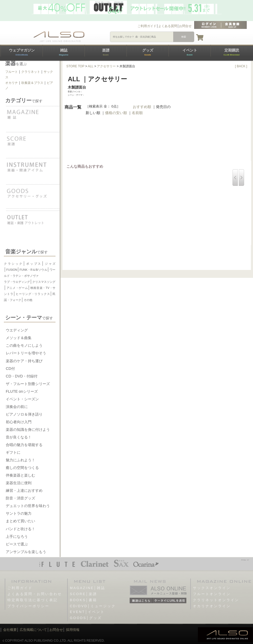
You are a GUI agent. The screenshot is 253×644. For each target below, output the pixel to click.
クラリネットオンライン (216, 600)
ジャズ (50, 264)
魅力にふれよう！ (20, 460)
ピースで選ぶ (17, 544)
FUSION (12, 270)
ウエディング (17, 330)
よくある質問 (168, 26)
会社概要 (10, 630)
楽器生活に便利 (19, 483)
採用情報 (73, 630)
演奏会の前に (17, 407)
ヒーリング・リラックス (33, 294)
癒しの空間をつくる (22, 468)
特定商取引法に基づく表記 (33, 600)
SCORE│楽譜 (83, 594)
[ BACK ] (241, 66)
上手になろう (17, 536)
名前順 (137, 113)
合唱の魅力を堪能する (24, 445)
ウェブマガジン (22, 52)
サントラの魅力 (19, 513)
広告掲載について (33, 630)
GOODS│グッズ (86, 618)
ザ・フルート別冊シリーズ (28, 384)
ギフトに (13, 452)
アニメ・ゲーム (17, 288)
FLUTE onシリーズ (22, 391)
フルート (12, 72)
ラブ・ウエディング (17, 282)
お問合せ (185, 26)
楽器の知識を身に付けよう (28, 430)
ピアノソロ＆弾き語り (24, 414)
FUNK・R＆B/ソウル (33, 270)
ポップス (34, 264)
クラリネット (31, 72)
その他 (28, 300)
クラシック (14, 264)
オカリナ (12, 83)
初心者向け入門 (19, 422)
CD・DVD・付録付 (22, 376)
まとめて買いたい (20, 521)
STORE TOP (75, 66)
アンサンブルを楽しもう (26, 552)
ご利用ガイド (147, 26)
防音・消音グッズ (20, 498)
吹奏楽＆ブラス (32, 83)
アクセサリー (106, 66)
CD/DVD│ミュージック (93, 606)
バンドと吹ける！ (20, 529)
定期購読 (231, 52)
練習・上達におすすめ (24, 490)
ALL (90, 66)
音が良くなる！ (19, 437)
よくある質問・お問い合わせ (35, 594)
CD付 (10, 369)
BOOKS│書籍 (83, 600)
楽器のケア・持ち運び (24, 361)
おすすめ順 (142, 107)
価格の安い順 (116, 113)
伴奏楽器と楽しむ (20, 475)
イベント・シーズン (22, 399)
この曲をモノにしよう (24, 345)
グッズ (148, 52)
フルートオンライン (212, 594)
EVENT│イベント (87, 612)
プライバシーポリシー (28, 606)
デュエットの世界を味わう (28, 506)
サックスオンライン (212, 588)
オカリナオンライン (212, 606)
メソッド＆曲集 (19, 338)
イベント (190, 52)
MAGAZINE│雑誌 (88, 588)
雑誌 (64, 52)
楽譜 (106, 52)
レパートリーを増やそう (26, 353)
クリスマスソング (44, 282)
